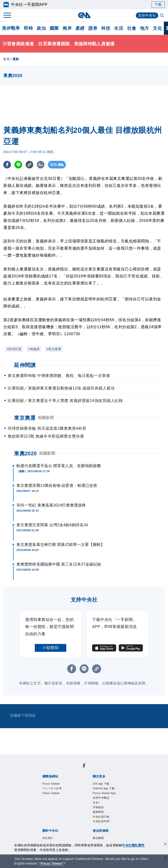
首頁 (6, 59)
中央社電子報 (101, 817)
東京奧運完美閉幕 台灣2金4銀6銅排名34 (52, 525)
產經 (80, 28)
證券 (93, 28)
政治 (41, 28)
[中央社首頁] (84, 15)
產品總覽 (98, 838)
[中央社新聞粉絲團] (84, 766)
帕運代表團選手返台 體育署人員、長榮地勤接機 (59, 466)
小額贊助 (51, 648)
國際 (54, 28)
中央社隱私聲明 (133, 845)
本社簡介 (48, 838)
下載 (158, 4)
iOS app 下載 (101, 784)
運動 (16, 59)
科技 (106, 28)
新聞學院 (98, 812)
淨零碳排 (98, 807)
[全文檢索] (162, 16)
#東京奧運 (54, 349)
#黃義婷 (34, 349)
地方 (144, 28)
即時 (28, 28)
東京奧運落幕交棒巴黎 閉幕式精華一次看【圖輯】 (60, 545)
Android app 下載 (104, 788)
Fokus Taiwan (51, 793)
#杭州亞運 (14, 349)
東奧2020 (25, 453)
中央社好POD (101, 821)
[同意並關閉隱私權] (165, 845)
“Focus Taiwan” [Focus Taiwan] (52, 863)
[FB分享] (7, 165)
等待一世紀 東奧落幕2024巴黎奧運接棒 (51, 505)
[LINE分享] (18, 165)
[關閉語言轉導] (165, 858)
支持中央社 (147, 15)
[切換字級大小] (41, 165)
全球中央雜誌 (101, 798)
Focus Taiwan (51, 784)
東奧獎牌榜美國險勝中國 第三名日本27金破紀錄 (59, 564)
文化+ (96, 803)
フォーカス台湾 (52, 788)
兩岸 (67, 28)
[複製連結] (29, 165)
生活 (119, 28)
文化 (157, 28)
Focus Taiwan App (104, 793)
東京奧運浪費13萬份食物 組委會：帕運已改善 (57, 486)
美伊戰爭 (11, 28)
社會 (132, 28)
